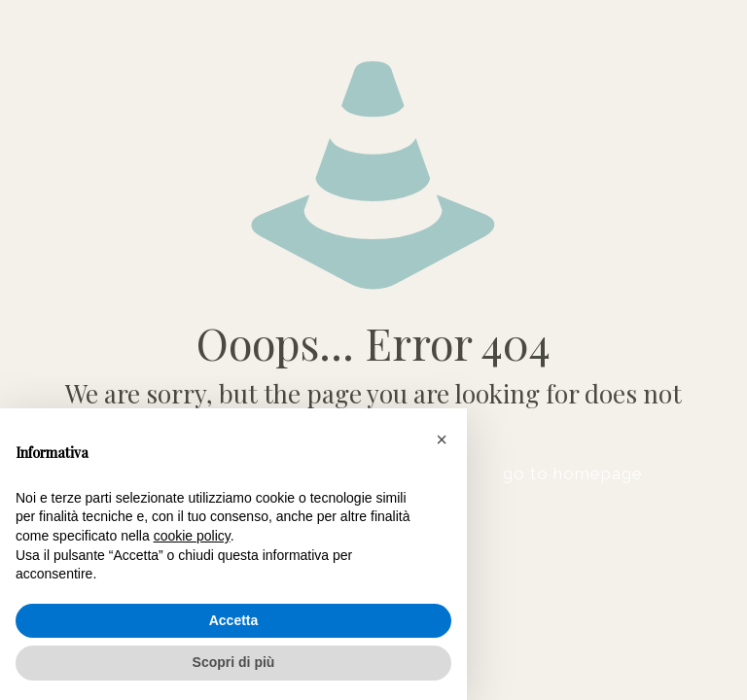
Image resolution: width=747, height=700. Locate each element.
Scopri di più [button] (234, 662)
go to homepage (573, 473)
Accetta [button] (234, 620)
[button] (442, 439)
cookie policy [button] (192, 536)
